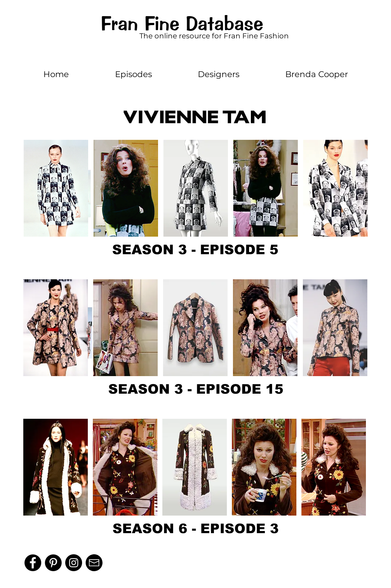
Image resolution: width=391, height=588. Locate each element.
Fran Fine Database (182, 23)
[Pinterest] (53, 563)
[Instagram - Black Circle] (74, 563)
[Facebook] (33, 563)
